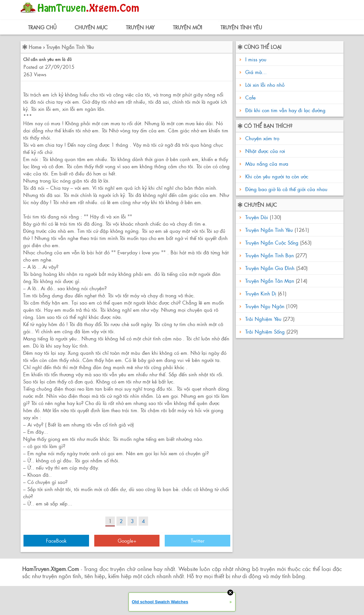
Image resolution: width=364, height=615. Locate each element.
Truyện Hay (140, 27)
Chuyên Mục (91, 27)
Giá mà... (256, 72)
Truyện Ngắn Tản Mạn (270, 281)
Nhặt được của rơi (264, 151)
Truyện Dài (257, 217)
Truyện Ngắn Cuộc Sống (272, 242)
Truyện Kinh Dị (261, 293)
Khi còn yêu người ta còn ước (276, 176)
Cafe (250, 97)
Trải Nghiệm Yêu (263, 319)
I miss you (256, 59)
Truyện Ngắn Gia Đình (270, 268)
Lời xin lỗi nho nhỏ (265, 85)
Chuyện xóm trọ (261, 138)
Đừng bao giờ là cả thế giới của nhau (286, 189)
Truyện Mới (188, 27)
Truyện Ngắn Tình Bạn (270, 255)
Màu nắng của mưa (266, 164)
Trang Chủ (42, 27)
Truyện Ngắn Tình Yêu (70, 47)
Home (35, 47)
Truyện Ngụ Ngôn (265, 306)
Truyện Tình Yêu (241, 27)
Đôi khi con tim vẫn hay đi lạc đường (285, 110)
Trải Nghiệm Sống (265, 331)
